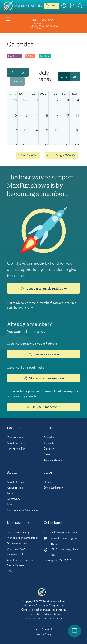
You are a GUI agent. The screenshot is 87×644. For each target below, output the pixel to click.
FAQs (10, 571)
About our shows (17, 443)
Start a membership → (43, 288)
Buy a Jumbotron (53, 488)
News (47, 454)
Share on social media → (44, 378)
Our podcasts (15, 438)
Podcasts (15, 428)
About (12, 472)
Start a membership (18, 532)
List (75, 77)
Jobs (10, 505)
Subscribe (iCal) (28, 155)
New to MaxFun (16, 449)
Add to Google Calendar (62, 155)
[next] (23, 72)
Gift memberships (17, 544)
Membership (18, 523)
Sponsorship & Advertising (22, 510)
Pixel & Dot (48, 629)
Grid (64, 77)
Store (48, 472)
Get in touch (54, 523)
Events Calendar (53, 460)
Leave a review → (44, 354)
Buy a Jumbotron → (43, 407)
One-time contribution (20, 560)
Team (10, 493)
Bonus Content (16, 566)
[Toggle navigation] (8, 19)
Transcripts (50, 443)
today (17, 81)
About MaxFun (15, 482)
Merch (47, 482)
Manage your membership (22, 538)
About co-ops (15, 488)
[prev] (12, 72)
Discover (49, 449)
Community (14, 499)
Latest (49, 428)
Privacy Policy (43, 634)
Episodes (49, 438)
